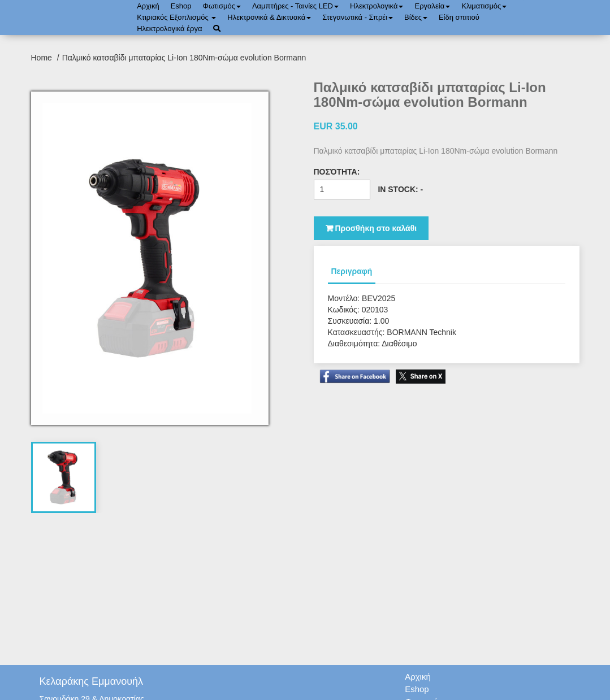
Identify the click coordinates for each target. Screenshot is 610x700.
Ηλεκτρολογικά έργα (169, 29)
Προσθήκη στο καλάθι (371, 228)
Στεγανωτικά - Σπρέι (358, 17)
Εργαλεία (432, 6)
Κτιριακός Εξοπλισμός (176, 17)
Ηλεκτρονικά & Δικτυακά (269, 17)
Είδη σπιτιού (459, 17)
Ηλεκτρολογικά (377, 6)
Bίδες (416, 17)
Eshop (181, 6)
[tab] (63, 477)
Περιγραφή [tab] (352, 271)
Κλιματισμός (484, 6)
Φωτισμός (222, 6)
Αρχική (148, 6)
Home (43, 58)
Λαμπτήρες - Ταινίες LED (295, 6)
